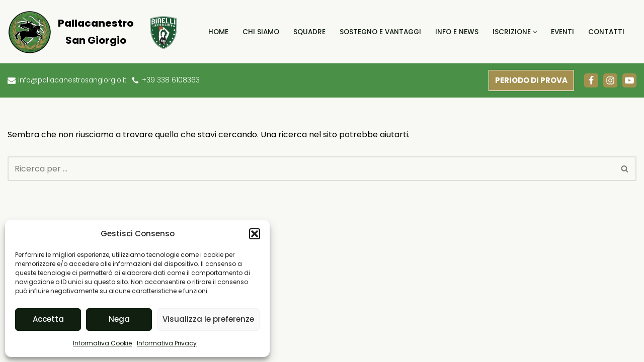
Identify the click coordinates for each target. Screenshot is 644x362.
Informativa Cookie (102, 343)
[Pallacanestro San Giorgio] (70, 32)
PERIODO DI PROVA (531, 80)
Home (218, 32)
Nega (119, 319)
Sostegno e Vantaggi (380, 32)
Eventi (562, 32)
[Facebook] (591, 80)
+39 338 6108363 (172, 80)
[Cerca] (311, 169)
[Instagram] (610, 80)
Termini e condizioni (536, 340)
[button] (255, 234)
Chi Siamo (261, 32)
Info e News (457, 32)
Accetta (48, 319)
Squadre (309, 32)
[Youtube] (629, 80)
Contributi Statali (311, 340)
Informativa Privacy (167, 343)
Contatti (606, 32)
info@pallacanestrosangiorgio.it (73, 80)
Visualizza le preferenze (208, 319)
